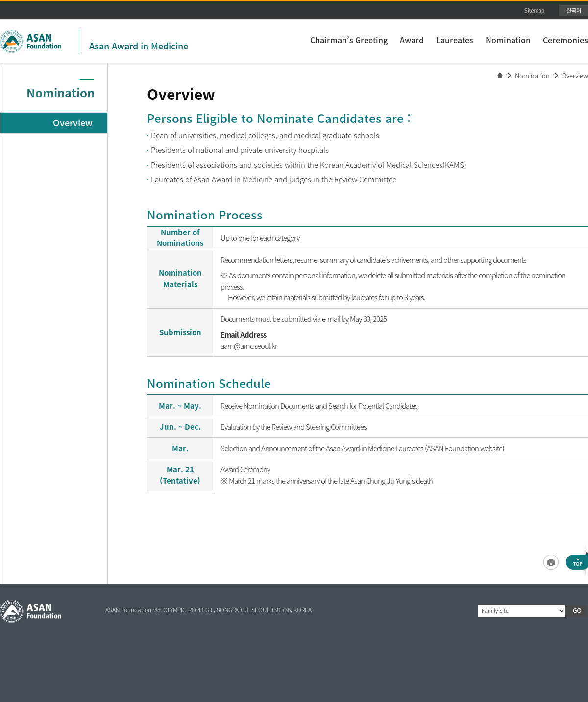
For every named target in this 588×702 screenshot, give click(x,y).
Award (412, 40)
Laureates (455, 40)
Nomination (508, 40)
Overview (575, 76)
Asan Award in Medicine (139, 46)
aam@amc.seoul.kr (249, 346)
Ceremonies (565, 40)
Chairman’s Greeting (349, 40)
